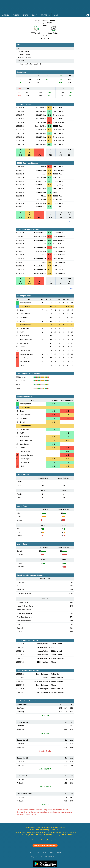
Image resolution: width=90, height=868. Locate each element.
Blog (56, 15)
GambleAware (33, 840)
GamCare (58, 840)
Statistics (45, 15)
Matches (6, 15)
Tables (16, 15)
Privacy (37, 852)
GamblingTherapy (46, 840)
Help (30, 852)
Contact (59, 852)
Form (35, 15)
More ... (72, 222)
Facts (26, 15)
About (52, 852)
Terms (44, 852)
